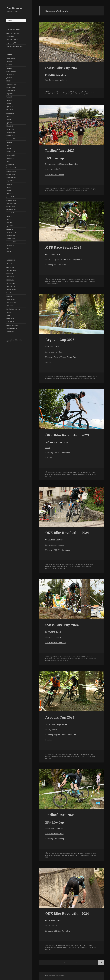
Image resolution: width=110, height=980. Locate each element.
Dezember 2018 (11, 200)
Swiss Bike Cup (11, 322)
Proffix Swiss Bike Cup (13, 309)
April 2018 (10, 226)
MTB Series (10, 306)
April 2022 (10, 123)
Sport (8, 315)
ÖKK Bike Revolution (65, 474)
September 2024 (11, 71)
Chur (87, 945)
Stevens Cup (10, 319)
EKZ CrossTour (11, 286)
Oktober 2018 (11, 206)
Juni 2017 (9, 248)
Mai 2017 (9, 252)
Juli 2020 (9, 161)
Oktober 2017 (11, 239)
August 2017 (10, 245)
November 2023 (11, 84)
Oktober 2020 (11, 152)
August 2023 (10, 94)
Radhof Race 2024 (60, 815)
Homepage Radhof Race (54, 169)
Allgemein (10, 264)
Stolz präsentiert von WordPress (55, 976)
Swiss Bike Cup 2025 (13, 33)
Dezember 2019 (11, 168)
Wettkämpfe (10, 331)
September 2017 (11, 242)
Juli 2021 (9, 142)
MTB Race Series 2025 (13, 40)
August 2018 (10, 213)
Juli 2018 (9, 216)
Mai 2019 (9, 190)
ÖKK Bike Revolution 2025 (15, 46)
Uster (54, 283)
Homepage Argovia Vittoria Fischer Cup (61, 357)
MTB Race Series (11, 303)
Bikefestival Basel (51, 659)
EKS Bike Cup (10, 277)
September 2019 (11, 178)
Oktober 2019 (11, 174)
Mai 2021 (9, 149)
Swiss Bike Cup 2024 (62, 625)
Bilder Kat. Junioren (53, 637)
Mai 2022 (9, 120)
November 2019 (11, 171)
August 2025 (10, 62)
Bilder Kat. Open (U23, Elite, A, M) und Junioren (64, 260)
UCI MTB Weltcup (12, 328)
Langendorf (58, 756)
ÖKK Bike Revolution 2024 (67, 533)
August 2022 (10, 113)
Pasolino (51, 191)
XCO (86, 94)
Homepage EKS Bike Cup (55, 174)
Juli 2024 (9, 78)
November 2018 (11, 203)
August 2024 (10, 75)
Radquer (9, 312)
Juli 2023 (9, 97)
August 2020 (10, 158)
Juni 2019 (9, 187)
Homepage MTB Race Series (56, 265)
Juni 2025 (9, 68)
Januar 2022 (10, 129)
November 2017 (11, 236)
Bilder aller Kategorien (54, 828)
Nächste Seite (101, 963)
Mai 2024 (9, 81)
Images (54, 94)
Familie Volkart (16, 8)
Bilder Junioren (51, 729)
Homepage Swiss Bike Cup (55, 642)
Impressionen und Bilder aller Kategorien (61, 164)
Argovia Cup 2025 (12, 43)
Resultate (49, 362)
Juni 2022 (9, 116)
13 (78, 962)
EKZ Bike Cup (10, 280)
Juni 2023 (9, 100)
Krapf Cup (10, 293)
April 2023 (10, 107)
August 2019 (10, 181)
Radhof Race (68, 191)
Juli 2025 (9, 65)
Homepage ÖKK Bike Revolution (58, 453)
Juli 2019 (9, 184)
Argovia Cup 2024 (60, 717)
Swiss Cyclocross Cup (13, 325)
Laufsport (9, 296)
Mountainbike (11, 299)
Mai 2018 (9, 223)
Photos (68, 94)
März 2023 (10, 110)
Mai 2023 (9, 103)
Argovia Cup (10, 267)
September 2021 (11, 139)
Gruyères (48, 566)
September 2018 (11, 210)
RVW (83, 191)
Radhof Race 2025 (12, 36)
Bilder (88, 92)
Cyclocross (10, 274)
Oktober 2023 (11, 87)
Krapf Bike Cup (11, 290)
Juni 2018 (9, 219)
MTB (47, 191)
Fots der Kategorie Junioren (56, 80)
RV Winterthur (80, 94)
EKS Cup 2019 (88, 853)
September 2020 (11, 155)
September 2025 (11, 58)
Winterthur (93, 855)
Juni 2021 (9, 145)
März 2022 (10, 126)
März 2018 (10, 229)
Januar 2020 (10, 165)
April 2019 (10, 194)
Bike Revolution (11, 270)
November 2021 (11, 132)
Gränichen (48, 94)
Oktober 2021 (11, 136)
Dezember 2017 (11, 232)
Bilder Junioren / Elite (54, 352)
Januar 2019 (10, 197)
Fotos (92, 92)
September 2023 (11, 91)
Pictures (73, 94)
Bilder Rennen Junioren (55, 545)
